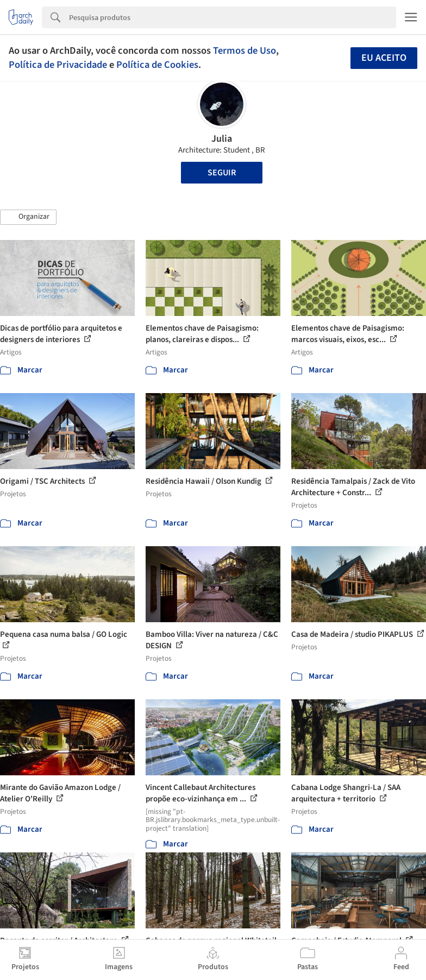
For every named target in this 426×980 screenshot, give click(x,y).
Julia (222, 139)
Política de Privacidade (58, 65)
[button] (28, 217)
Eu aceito (384, 58)
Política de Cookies (157, 65)
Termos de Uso (245, 50)
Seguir (222, 173)
